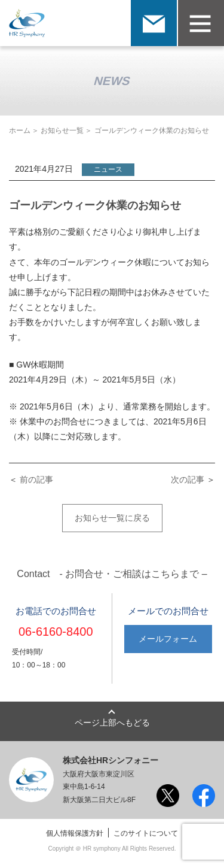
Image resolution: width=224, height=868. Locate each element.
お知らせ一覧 (62, 130)
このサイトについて (146, 833)
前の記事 (36, 479)
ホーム (20, 130)
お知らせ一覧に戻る (112, 518)
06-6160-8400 (56, 632)
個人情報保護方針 (75, 833)
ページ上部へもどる (112, 723)
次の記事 (188, 479)
